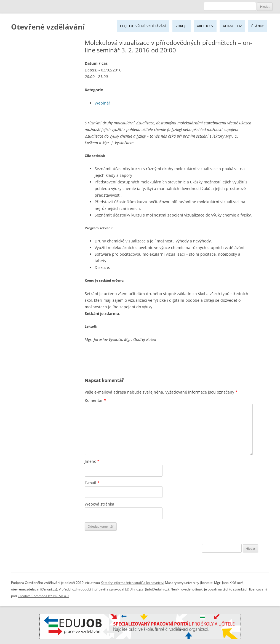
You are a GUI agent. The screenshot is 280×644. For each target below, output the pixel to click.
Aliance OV (232, 26)
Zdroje (182, 26)
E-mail (92, 483)
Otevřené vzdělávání (48, 27)
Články (258, 26)
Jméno (92, 461)
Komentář (95, 400)
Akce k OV (205, 26)
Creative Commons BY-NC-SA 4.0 (43, 596)
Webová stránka (99, 504)
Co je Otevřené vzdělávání (143, 26)
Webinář (102, 103)
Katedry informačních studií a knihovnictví (132, 583)
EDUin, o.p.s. (135, 589)
